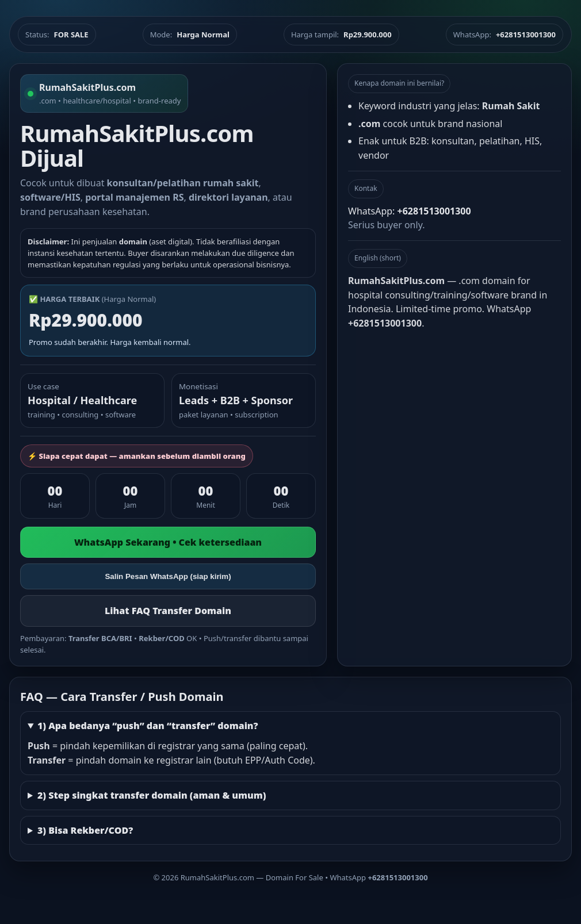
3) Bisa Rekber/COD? (85, 830)
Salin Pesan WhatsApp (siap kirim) (168, 576)
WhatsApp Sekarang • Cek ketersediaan (168, 542)
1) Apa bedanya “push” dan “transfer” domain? (148, 726)
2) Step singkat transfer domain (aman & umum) (152, 795)
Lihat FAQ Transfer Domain (168, 611)
